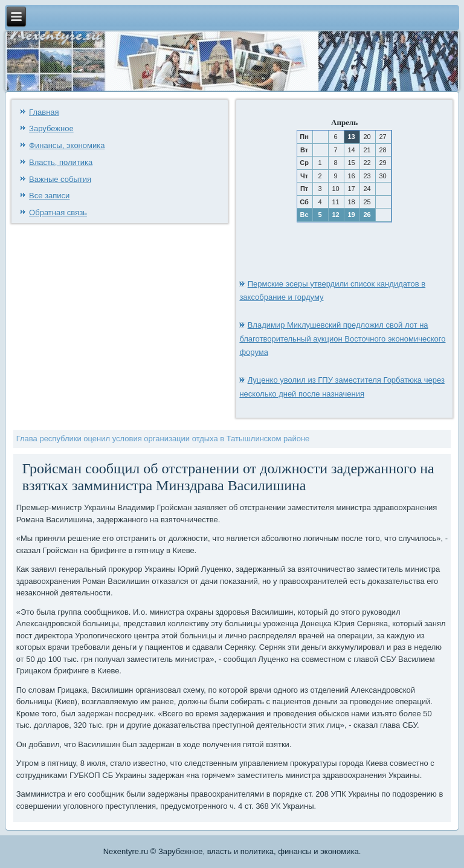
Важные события (60, 179)
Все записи (49, 196)
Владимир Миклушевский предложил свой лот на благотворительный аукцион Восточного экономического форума (342, 339)
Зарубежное (51, 128)
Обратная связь (58, 212)
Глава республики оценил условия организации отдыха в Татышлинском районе (163, 439)
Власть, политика (61, 162)
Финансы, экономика (67, 145)
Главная (44, 112)
